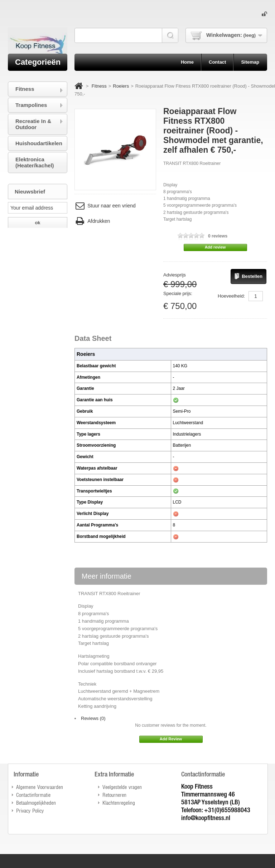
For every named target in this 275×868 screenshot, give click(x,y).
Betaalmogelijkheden (36, 802)
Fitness (99, 86)
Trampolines (31, 105)
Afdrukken (92, 221)
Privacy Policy (30, 810)
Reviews (93, 718)
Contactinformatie (33, 795)
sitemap (250, 62)
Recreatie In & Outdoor (33, 124)
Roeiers (121, 86)
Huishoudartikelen (39, 143)
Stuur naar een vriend (105, 206)
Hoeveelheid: (231, 296)
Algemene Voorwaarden (40, 787)
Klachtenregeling (119, 802)
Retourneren (114, 795)
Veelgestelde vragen (122, 787)
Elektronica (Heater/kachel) (35, 162)
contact (217, 62)
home (187, 62)
